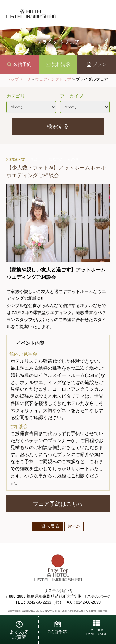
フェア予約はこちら (58, 504)
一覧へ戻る (48, 526)
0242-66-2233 (39, 602)
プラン (97, 64)
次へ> (74, 526)
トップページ (19, 79)
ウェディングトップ (53, 79)
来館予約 (19, 64)
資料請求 (58, 64)
